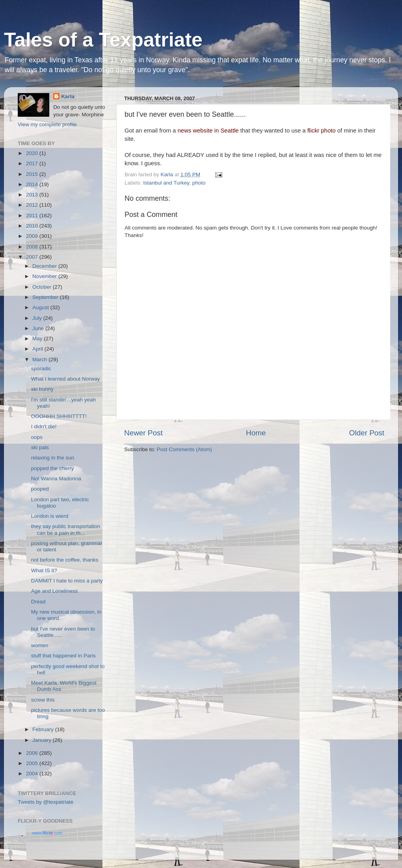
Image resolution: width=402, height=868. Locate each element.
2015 (33, 174)
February (44, 729)
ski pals (40, 447)
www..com (47, 833)
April (38, 349)
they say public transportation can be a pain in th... (66, 529)
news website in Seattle (208, 131)
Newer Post (143, 433)
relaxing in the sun (53, 458)
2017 (33, 163)
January (43, 740)
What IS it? (44, 570)
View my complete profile (47, 124)
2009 (33, 236)
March (40, 359)
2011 (33, 216)
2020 (33, 153)
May (38, 339)
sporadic (41, 369)
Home (256, 433)
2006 (33, 753)
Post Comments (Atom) (184, 449)
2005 (33, 763)
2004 (33, 774)
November (45, 276)
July (38, 318)
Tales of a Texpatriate (103, 40)
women (40, 645)
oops (37, 437)
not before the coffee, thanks (65, 560)
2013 (33, 195)
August (41, 307)
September (46, 297)
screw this (43, 700)
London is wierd (50, 516)
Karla (68, 96)
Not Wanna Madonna (56, 479)
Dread (38, 602)
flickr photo (322, 131)
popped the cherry (53, 468)
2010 (33, 226)
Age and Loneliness (55, 591)
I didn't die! (44, 427)
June (39, 328)
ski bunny (42, 389)
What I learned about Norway (66, 379)
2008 (33, 247)
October (43, 287)
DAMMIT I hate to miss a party (67, 581)
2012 (33, 205)
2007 (33, 257)
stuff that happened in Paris (63, 656)
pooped (40, 489)
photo (199, 183)
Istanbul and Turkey (166, 183)
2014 (33, 184)
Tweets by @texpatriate (46, 802)
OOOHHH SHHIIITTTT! (59, 416)
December (45, 266)
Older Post (367, 433)
